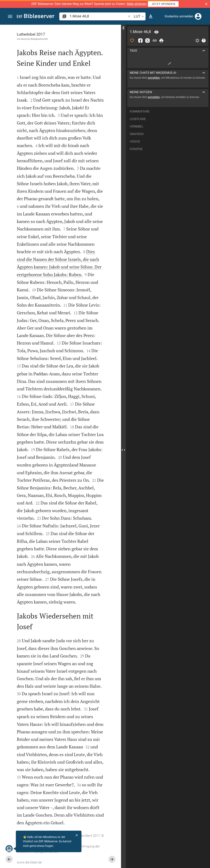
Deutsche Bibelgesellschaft (34, 39)
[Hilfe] (204, 41)
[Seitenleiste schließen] (123, 450)
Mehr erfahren (137, 4)
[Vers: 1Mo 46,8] (156, 32)
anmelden (154, 78)
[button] (206, 4)
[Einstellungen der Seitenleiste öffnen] (197, 41)
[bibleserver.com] (36, 17)
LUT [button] (140, 16)
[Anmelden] (198, 16)
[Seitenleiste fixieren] (123, 28)
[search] (98, 16)
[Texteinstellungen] (151, 16)
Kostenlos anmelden (179, 16)
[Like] (132, 41)
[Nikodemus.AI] (9, 849)
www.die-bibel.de (29, 862)
